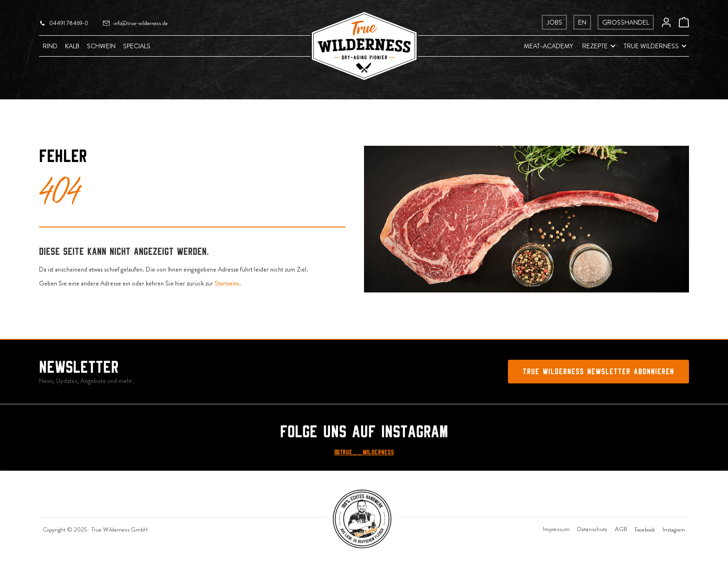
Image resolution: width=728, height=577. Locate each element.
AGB (621, 529)
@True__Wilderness (364, 452)
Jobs (554, 22)
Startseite (227, 283)
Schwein (101, 46)
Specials (137, 46)
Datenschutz (592, 529)
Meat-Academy (548, 46)
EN (582, 22)
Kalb (72, 46)
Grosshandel (626, 22)
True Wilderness (651, 46)
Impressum (556, 529)
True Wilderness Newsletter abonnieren (598, 372)
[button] (595, 46)
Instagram (674, 529)
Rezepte (595, 46)
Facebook (645, 529)
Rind (50, 46)
